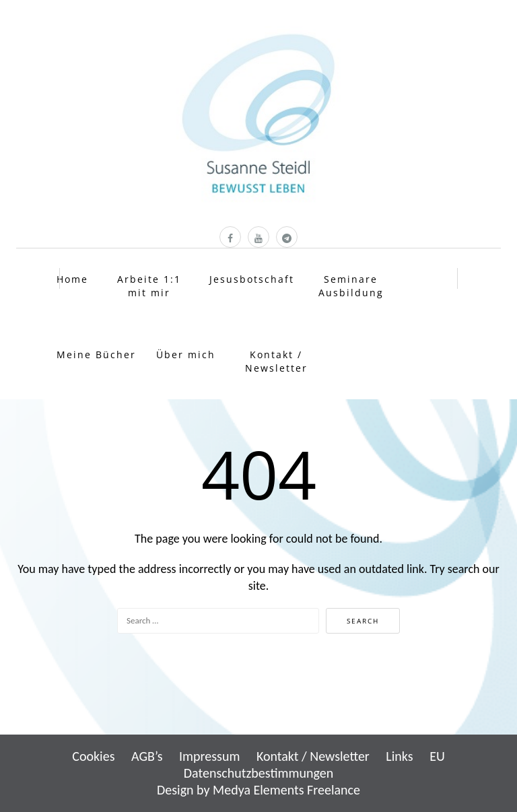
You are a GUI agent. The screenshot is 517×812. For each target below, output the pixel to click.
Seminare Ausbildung (351, 286)
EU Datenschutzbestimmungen (314, 765)
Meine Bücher (96, 354)
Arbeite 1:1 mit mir (149, 286)
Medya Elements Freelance (286, 790)
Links (399, 756)
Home (72, 279)
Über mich (186, 354)
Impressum (209, 756)
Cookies (93, 756)
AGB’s (147, 756)
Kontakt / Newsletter (276, 361)
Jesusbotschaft (251, 279)
